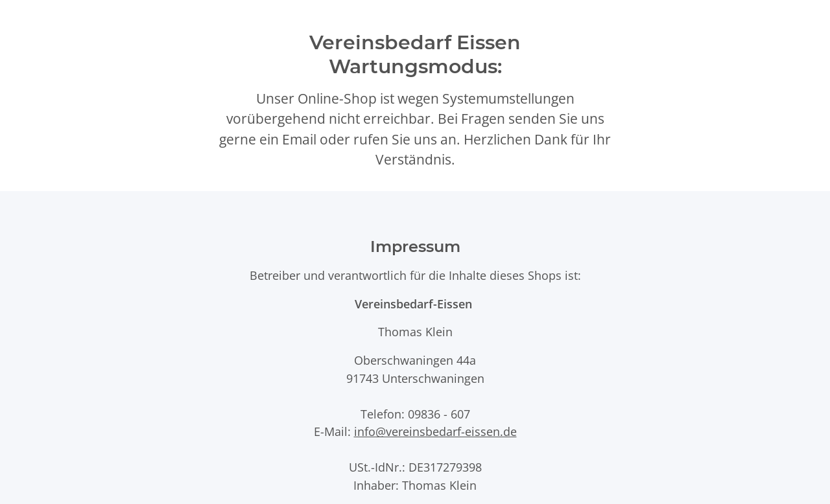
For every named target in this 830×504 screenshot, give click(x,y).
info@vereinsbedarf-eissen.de (435, 431)
